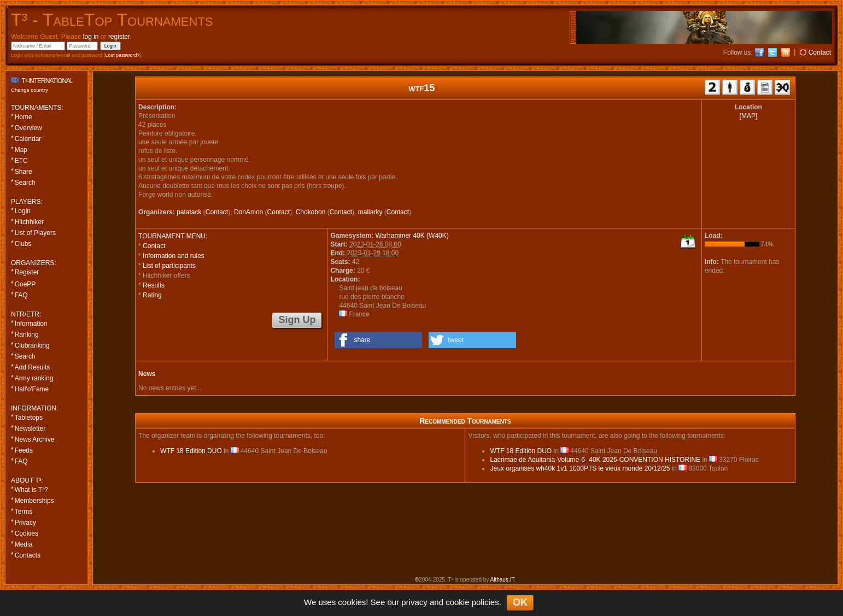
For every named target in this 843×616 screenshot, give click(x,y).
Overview (28, 128)
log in (91, 37)
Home (24, 117)
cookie (457, 602)
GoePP (25, 284)
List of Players (35, 233)
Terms (24, 512)
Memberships (34, 501)
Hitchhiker (29, 222)
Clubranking (32, 345)
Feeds (24, 450)
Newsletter (30, 429)
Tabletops (29, 418)
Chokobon (311, 212)
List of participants (169, 266)
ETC (21, 161)
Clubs (23, 244)
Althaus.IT (502, 580)
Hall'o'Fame (32, 389)
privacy (414, 602)
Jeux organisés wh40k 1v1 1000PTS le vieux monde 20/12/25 (580, 468)
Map (21, 150)
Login (23, 211)
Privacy (25, 523)
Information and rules (174, 256)
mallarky (370, 212)
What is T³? (31, 490)
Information (31, 324)
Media (24, 544)
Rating (152, 295)
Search (25, 183)
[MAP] (749, 116)
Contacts (28, 555)
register (119, 37)
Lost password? (123, 55)
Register (27, 272)
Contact (217, 212)
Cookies (27, 533)
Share (24, 172)
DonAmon (248, 212)
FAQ (21, 295)
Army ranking (34, 378)
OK (520, 602)
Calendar (28, 139)
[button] (378, 340)
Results (154, 285)
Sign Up (297, 320)
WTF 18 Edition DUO (191, 451)
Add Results (33, 367)
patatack (189, 212)
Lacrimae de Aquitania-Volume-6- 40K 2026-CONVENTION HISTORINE (595, 460)
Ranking (27, 335)
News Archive (35, 439)
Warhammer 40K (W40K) (412, 236)
